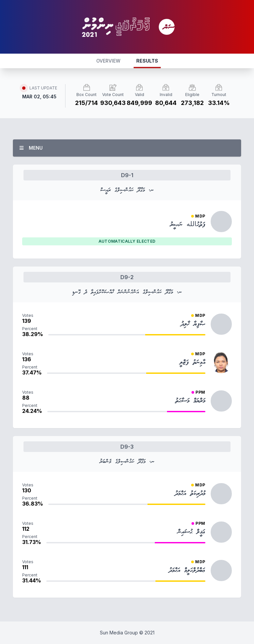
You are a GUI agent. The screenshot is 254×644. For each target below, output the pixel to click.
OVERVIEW (108, 61)
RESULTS (147, 61)
